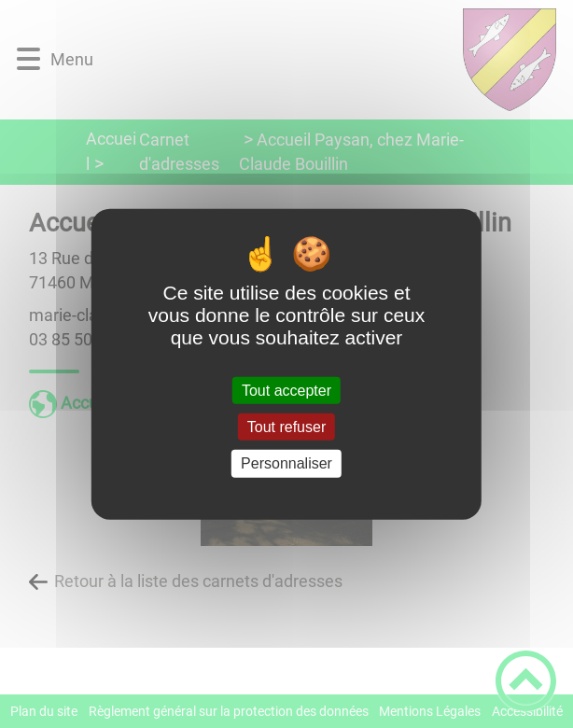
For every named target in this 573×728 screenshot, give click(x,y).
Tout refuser (286, 427)
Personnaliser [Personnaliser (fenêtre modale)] (286, 463)
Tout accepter (286, 391)
